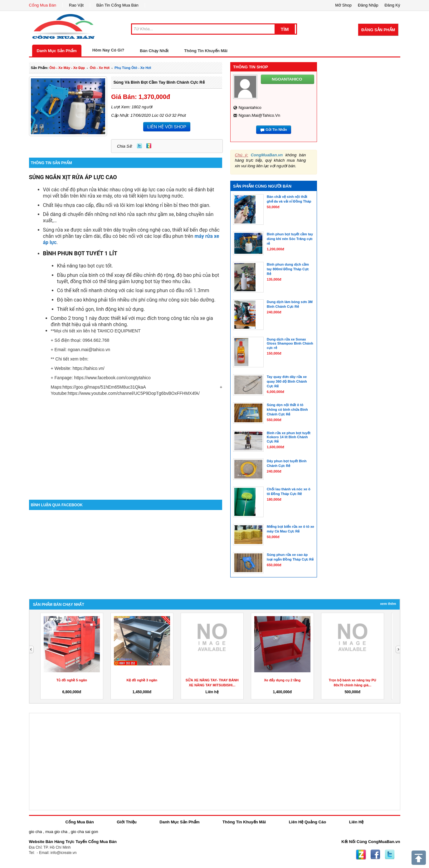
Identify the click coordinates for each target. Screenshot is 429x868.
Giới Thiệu (127, 822)
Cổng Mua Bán (43, 5)
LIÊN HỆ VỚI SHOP (167, 127)
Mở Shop (343, 5)
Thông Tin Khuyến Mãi (206, 51)
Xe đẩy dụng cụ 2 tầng (282, 680)
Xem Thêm (388, 604)
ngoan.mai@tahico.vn (259, 115)
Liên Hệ (356, 822)
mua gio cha (56, 832)
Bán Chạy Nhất (154, 51)
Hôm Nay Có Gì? (108, 50)
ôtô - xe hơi (100, 68)
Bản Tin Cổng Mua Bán (117, 5)
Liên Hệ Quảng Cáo (307, 822)
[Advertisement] (126, 447)
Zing (149, 146)
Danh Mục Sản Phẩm (57, 51)
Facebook (375, 855)
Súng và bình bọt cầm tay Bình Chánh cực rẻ (159, 82)
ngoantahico (250, 108)
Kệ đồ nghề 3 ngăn (142, 680)
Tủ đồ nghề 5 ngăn (72, 680)
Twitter (139, 146)
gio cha (36, 832)
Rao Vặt (76, 5)
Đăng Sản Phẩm (378, 30)
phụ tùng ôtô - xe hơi (133, 68)
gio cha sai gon (84, 832)
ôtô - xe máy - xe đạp (67, 68)
